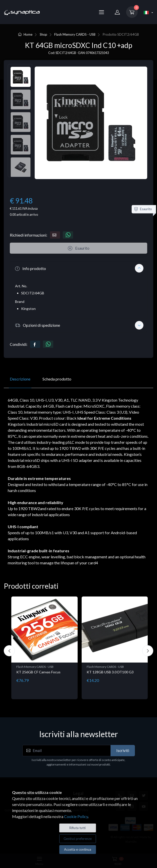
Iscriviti (123, 750)
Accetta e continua (78, 849)
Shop (43, 34)
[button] (78, 268)
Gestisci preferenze (78, 839)
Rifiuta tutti (77, 828)
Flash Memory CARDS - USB (75, 34)
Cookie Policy (76, 816)
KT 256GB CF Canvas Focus (38, 672)
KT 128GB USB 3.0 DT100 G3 (110, 672)
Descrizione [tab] (20, 379)
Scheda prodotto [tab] (57, 379)
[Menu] (101, 12)
